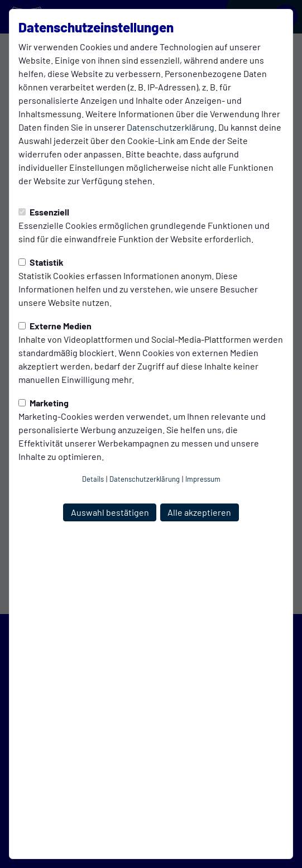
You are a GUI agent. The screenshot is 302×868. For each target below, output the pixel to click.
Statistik (41, 262)
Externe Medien (55, 326)
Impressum (203, 479)
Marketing (44, 403)
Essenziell (44, 212)
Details (93, 479)
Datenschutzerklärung (171, 127)
